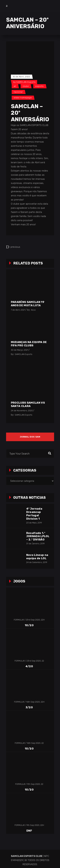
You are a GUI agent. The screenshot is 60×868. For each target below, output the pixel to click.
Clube (26, 86)
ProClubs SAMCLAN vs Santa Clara (28, 404)
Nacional (18, 92)
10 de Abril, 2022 (21, 77)
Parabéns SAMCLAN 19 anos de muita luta (28, 304)
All (15, 86)
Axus (33, 310)
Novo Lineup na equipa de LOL (37, 557)
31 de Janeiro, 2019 (35, 544)
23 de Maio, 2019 (34, 523)
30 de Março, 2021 (20, 350)
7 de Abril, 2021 (18, 310)
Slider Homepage (23, 98)
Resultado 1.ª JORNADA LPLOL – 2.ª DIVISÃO (38, 536)
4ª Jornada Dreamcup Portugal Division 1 (34, 514)
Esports (40, 86)
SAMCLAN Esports (26, 82)
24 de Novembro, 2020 (22, 411)
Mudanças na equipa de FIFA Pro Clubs (29, 344)
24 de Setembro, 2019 (37, 562)
